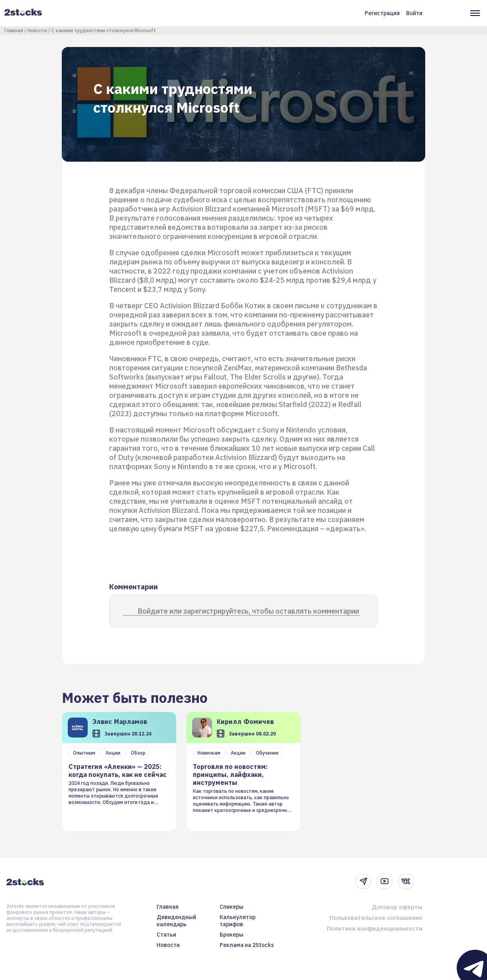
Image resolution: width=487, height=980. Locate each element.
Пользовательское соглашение (376, 918)
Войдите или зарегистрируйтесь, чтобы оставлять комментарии (248, 611)
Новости (37, 30)
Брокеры (232, 935)
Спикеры (232, 907)
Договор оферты (397, 907)
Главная (14, 30)
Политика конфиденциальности (375, 928)
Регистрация (382, 13)
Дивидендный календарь (176, 921)
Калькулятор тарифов (238, 921)
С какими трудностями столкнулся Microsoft (104, 30)
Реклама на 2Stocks (247, 945)
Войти (414, 13)
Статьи (166, 935)
